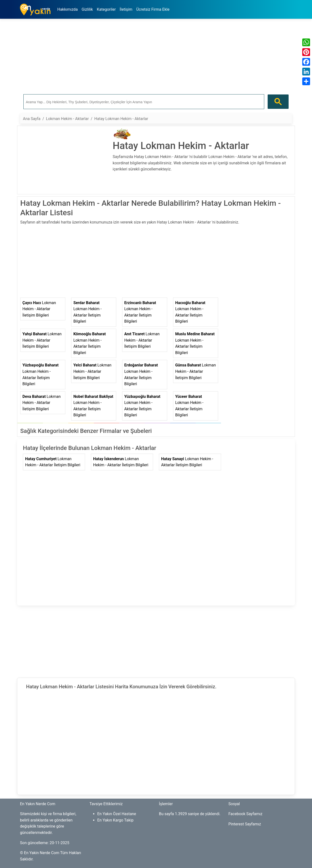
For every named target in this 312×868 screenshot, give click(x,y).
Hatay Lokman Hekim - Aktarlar (121, 119)
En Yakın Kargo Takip (115, 820)
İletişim (126, 9)
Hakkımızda (68, 9)
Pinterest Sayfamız (245, 824)
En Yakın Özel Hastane (117, 814)
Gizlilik (87, 9)
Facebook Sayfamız (245, 814)
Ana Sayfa (32, 119)
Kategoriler (106, 9)
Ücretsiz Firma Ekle (153, 9)
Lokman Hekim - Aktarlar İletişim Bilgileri (39, 309)
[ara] (143, 102)
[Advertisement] (156, 57)
